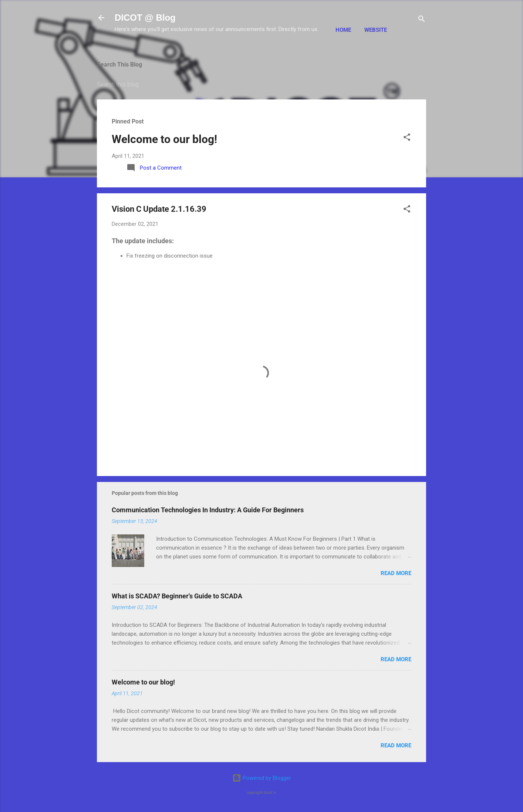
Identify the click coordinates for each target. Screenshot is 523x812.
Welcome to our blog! (164, 139)
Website (376, 30)
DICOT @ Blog (145, 18)
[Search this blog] (261, 85)
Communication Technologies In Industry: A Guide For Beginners (208, 510)
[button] (407, 138)
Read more (396, 573)
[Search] (422, 20)
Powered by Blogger (262, 778)
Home (343, 30)
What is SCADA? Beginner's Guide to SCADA (177, 596)
